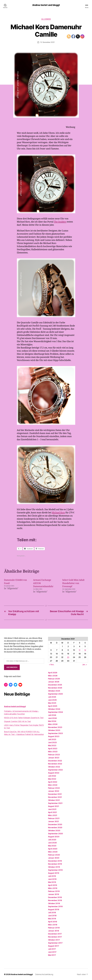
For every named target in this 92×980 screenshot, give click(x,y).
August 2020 (54, 837)
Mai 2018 (52, 919)
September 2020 (56, 833)
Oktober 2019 (54, 867)
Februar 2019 (54, 891)
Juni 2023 (52, 742)
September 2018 (55, 906)
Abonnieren (12, 667)
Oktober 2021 (54, 800)
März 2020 (53, 852)
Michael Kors (58, 513)
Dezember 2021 (55, 794)
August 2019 (54, 873)
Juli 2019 (52, 876)
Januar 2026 (54, 682)
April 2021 (52, 812)
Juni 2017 (52, 952)
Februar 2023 (54, 755)
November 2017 (55, 937)
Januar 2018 (54, 931)
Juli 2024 (52, 715)
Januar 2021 (53, 821)
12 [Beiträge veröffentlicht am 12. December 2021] (85, 650)
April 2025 (53, 706)
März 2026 (53, 676)
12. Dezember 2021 (47, 42)
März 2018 (53, 925)
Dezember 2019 (55, 861)
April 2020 (53, 849)
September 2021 (55, 803)
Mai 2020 (52, 846)
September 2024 (55, 712)
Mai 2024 (52, 721)
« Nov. (52, 664)
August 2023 (54, 736)
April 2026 (53, 673)
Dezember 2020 (55, 824)
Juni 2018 (52, 915)
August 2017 (54, 946)
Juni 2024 (52, 718)
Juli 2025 (52, 697)
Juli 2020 (52, 840)
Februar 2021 (54, 818)
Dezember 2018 (55, 897)
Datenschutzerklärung (44, 974)
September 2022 (55, 770)
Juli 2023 (52, 739)
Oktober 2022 (54, 767)
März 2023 (53, 751)
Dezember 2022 (55, 761)
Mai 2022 (52, 779)
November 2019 (55, 864)
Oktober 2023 (54, 730)
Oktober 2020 (54, 830)
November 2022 (55, 764)
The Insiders (60, 222)
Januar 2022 (54, 791)
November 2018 (55, 900)
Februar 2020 (54, 855)
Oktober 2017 (54, 940)
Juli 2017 (52, 949)
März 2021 (53, 815)
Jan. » (85, 664)
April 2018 (53, 922)
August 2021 (54, 806)
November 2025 (55, 688)
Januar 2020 (54, 858)
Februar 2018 (54, 928)
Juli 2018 (52, 912)
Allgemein (46, 19)
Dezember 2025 (55, 685)
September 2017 (55, 943)
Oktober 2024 (54, 709)
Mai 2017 (52, 955)
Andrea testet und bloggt (46, 5)
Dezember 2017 (55, 934)
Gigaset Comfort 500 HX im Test (17, 721)
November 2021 (55, 797)
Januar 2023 (54, 758)
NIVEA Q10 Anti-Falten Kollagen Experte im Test (24, 718)
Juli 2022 (52, 776)
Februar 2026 (54, 679)
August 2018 (54, 909)
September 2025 (55, 694)
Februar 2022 (54, 788)
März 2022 (53, 785)
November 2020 (55, 827)
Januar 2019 (54, 894)
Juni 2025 (52, 700)
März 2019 (53, 888)
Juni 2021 (52, 809)
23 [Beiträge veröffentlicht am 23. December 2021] (68, 657)
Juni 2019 (52, 879)
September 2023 (55, 733)
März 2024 (53, 724)
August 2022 (54, 773)
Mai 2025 (52, 703)
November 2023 (55, 727)
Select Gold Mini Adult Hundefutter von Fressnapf (73, 583)
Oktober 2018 (54, 903)
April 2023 (53, 748)
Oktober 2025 (54, 691)
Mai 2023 (52, 745)
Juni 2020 (52, 843)
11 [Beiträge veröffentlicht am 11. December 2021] (79, 650)
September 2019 (55, 870)
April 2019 (53, 885)
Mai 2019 (52, 882)
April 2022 (53, 782)
